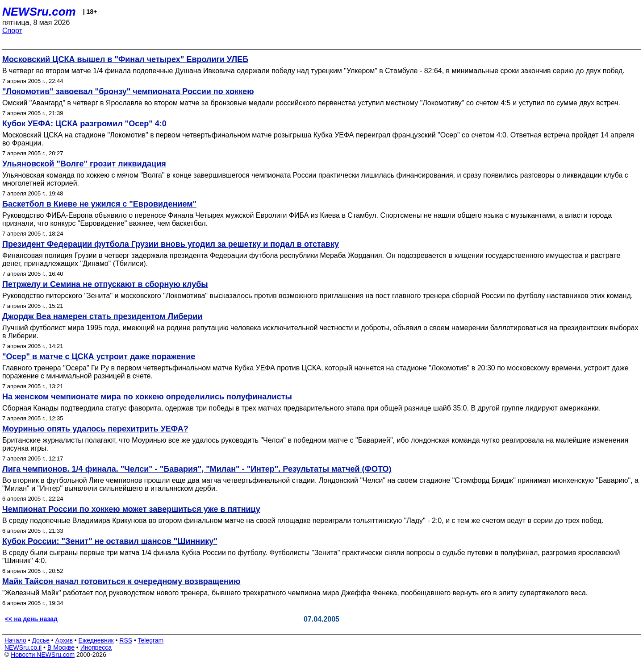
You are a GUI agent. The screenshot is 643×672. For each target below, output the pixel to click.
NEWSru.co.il (23, 647)
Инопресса (96, 647)
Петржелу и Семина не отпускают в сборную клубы (105, 284)
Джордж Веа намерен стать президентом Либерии (102, 316)
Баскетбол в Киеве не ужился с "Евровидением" (99, 204)
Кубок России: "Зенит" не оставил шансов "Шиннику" (110, 541)
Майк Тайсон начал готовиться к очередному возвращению (121, 581)
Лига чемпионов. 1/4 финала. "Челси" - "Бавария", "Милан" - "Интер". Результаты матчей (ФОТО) (197, 469)
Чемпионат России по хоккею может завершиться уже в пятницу (131, 509)
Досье (41, 640)
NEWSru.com (39, 12)
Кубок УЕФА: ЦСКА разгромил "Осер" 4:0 (84, 124)
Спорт (12, 31)
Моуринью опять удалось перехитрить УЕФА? (95, 429)
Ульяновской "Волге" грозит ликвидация (84, 164)
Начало (15, 640)
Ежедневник (96, 640)
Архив (64, 640)
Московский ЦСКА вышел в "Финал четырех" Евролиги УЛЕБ (125, 59)
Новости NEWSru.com (43, 655)
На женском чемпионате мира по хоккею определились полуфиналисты (147, 397)
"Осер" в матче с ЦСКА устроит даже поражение (99, 357)
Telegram (151, 640)
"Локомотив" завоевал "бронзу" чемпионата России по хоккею (128, 91)
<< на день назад (31, 619)
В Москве (61, 647)
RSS (126, 640)
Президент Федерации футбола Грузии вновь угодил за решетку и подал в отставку (171, 244)
